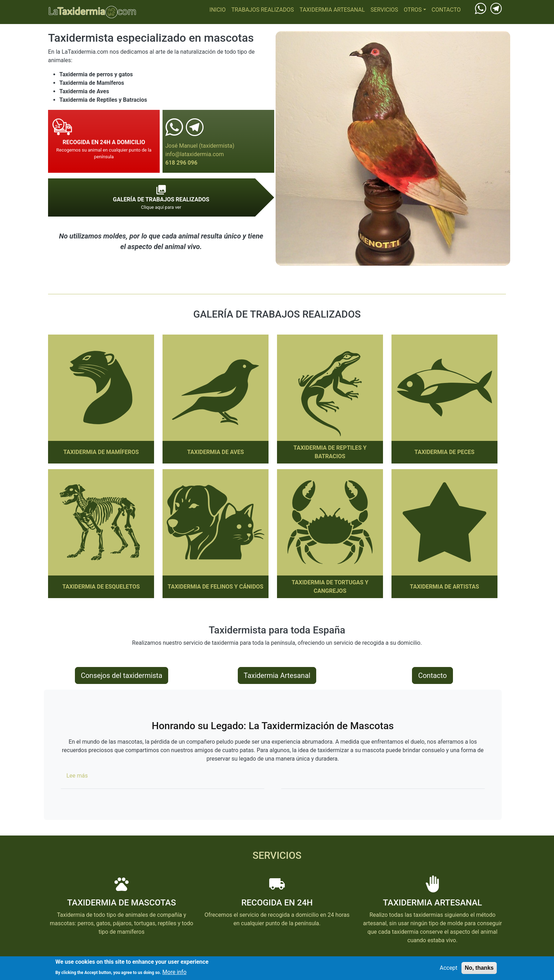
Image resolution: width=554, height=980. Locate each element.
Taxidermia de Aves (216, 452)
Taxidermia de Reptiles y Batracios (330, 452)
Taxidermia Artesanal (332, 10)
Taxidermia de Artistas (444, 587)
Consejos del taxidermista (122, 675)
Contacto (446, 10)
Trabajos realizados (263, 10)
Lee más (77, 776)
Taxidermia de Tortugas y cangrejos (330, 587)
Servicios (384, 10)
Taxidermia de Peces (444, 452)
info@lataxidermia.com (195, 154)
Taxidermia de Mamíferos (101, 452)
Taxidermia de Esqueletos (101, 587)
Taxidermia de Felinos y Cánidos (216, 587)
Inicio (218, 10)
